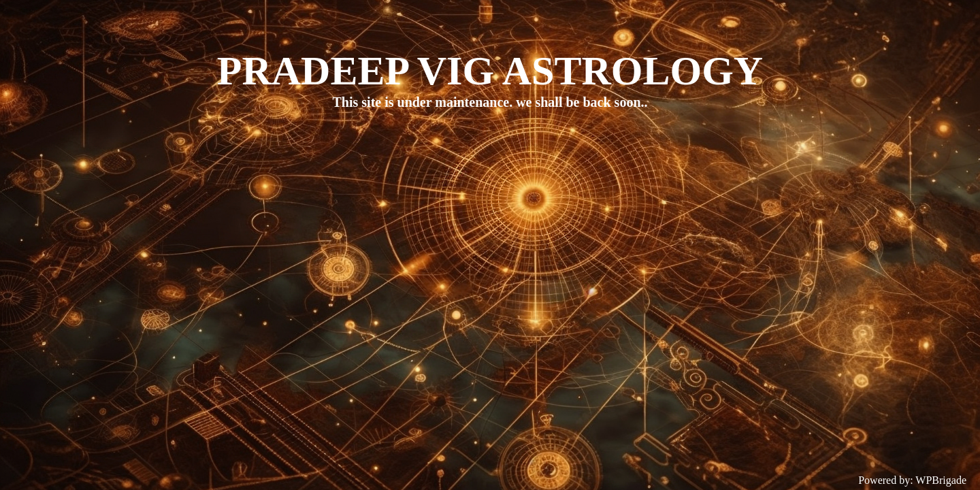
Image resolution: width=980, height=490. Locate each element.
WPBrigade (941, 480)
